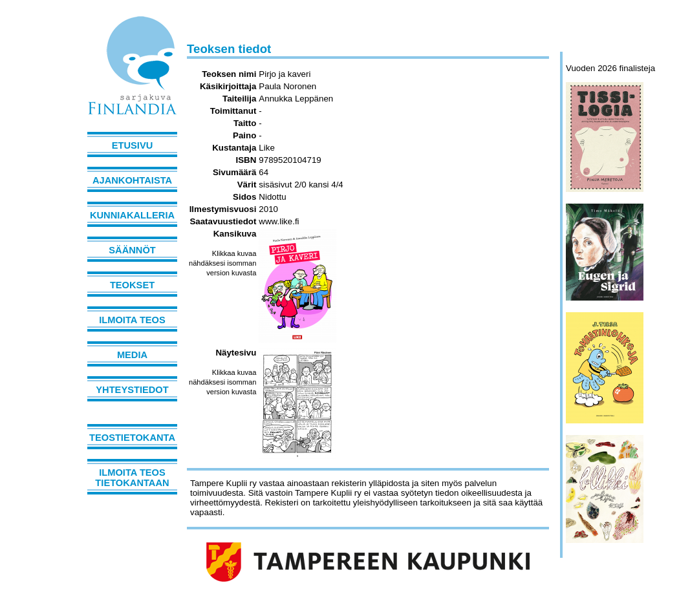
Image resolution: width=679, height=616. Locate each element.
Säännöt (132, 250)
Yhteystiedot (132, 390)
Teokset (132, 285)
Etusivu (133, 145)
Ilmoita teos (132, 320)
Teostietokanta (132, 438)
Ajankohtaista (132, 180)
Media (132, 355)
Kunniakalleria (132, 215)
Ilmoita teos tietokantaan (132, 478)
